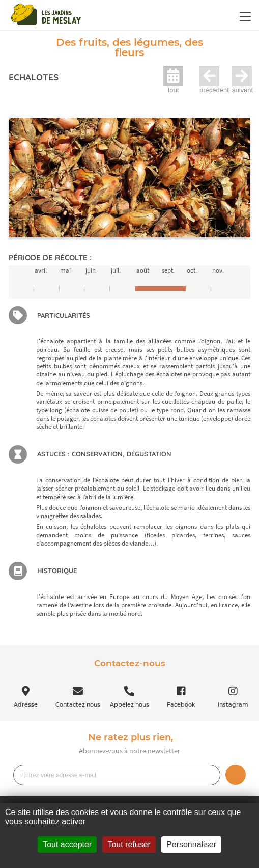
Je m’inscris (236, 775)
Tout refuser (129, 844)
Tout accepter (67, 844)
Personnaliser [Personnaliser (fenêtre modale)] (191, 844)
